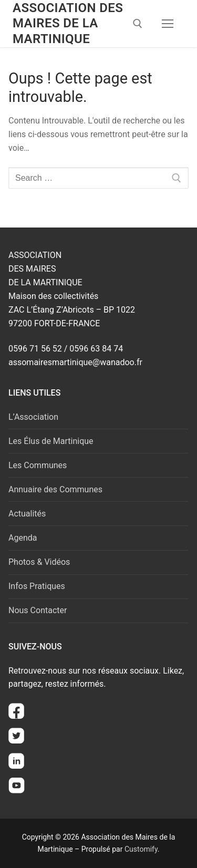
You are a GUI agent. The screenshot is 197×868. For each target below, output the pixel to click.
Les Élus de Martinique (51, 441)
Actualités (27, 514)
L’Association (33, 417)
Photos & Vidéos (39, 562)
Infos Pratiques (37, 586)
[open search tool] (138, 24)
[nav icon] (168, 24)
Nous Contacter (38, 610)
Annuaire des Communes (55, 489)
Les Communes (38, 465)
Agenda (23, 538)
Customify (141, 849)
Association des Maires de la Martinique (68, 23)
